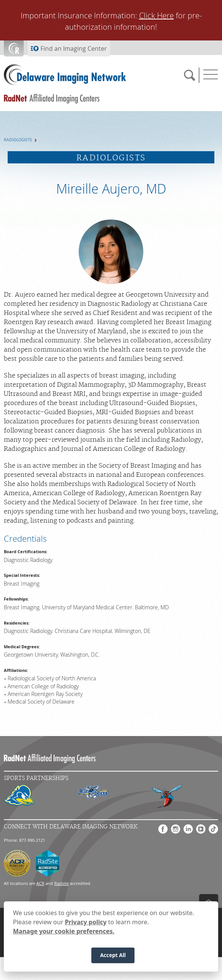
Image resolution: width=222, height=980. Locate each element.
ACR (40, 883)
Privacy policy (86, 924)
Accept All (113, 957)
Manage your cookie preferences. (64, 933)
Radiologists (18, 140)
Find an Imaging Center (74, 48)
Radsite (62, 883)
